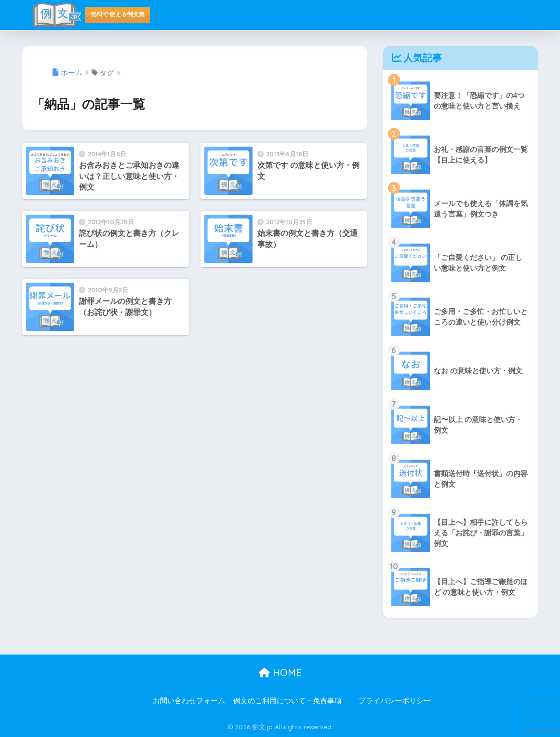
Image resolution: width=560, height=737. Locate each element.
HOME (280, 673)
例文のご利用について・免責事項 (287, 701)
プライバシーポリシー (395, 701)
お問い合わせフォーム (189, 701)
